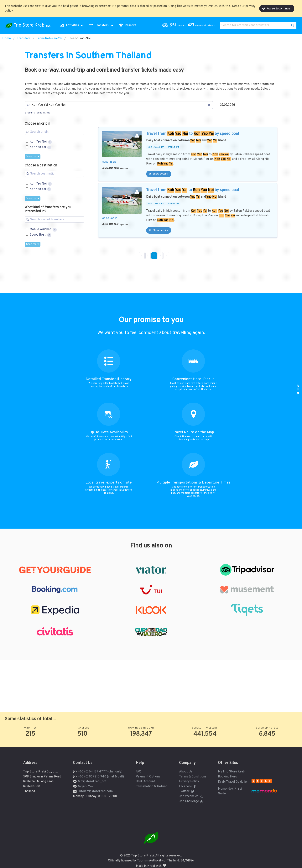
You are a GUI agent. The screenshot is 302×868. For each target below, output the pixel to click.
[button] (189, 25)
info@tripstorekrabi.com (96, 791)
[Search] (119, 105)
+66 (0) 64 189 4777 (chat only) (100, 772)
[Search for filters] (55, 132)
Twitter (187, 791)
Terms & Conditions (193, 777)
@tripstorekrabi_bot (92, 782)
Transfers (24, 39)
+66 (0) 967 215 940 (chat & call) (101, 777)
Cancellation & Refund (151, 787)
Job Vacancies (191, 796)
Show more (33, 157)
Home (7, 39)
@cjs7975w (86, 787)
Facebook (188, 787)
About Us (186, 772)
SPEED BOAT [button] (173, 147)
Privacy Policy (189, 782)
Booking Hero (228, 777)
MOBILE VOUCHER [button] (156, 147)
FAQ (138, 772)
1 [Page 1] (154, 256)
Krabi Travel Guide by (233, 782)
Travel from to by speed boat (193, 134)
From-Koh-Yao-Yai (49, 39)
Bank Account (145, 782)
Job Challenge (192, 801)
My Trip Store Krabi (232, 772)
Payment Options (148, 777)
